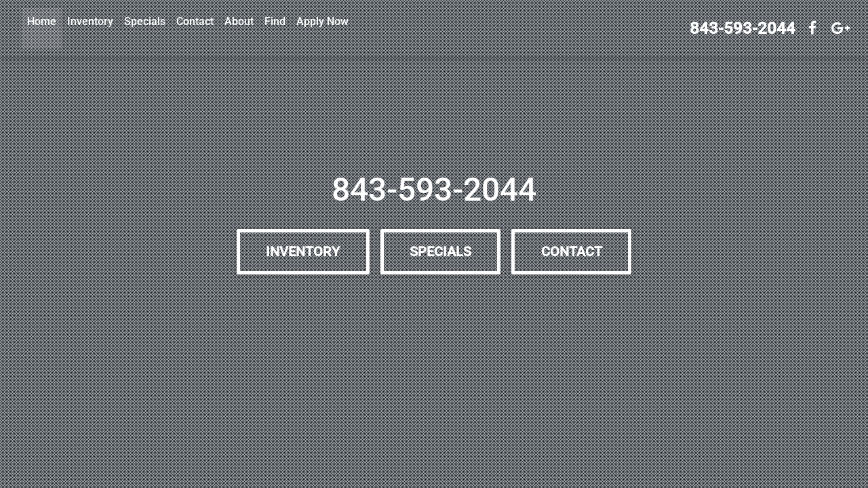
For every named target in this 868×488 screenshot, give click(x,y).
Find (275, 21)
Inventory (90, 21)
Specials (145, 21)
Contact (195, 21)
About (239, 21)
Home (42, 21)
